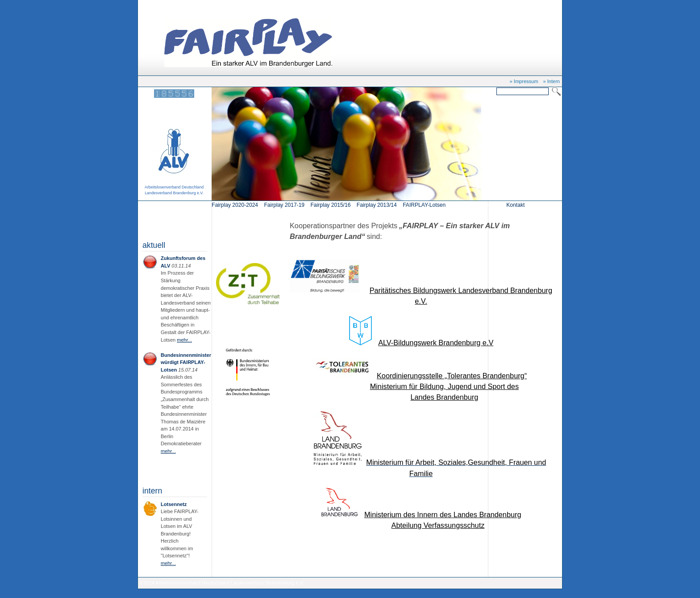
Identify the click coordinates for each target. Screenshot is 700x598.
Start (175, 5)
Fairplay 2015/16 (330, 205)
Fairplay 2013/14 (377, 205)
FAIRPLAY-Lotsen (424, 205)
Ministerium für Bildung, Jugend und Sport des (444, 386)
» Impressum (524, 81)
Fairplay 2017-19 (284, 205)
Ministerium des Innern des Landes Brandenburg (443, 514)
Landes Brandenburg (444, 397)
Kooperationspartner (207, 5)
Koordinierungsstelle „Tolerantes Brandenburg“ (452, 376)
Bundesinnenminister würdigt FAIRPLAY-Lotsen (186, 362)
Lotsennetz (174, 504)
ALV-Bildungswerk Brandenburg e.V (436, 343)
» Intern (552, 81)
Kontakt (515, 205)
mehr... (184, 340)
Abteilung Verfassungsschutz (438, 525)
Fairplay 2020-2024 (235, 205)
